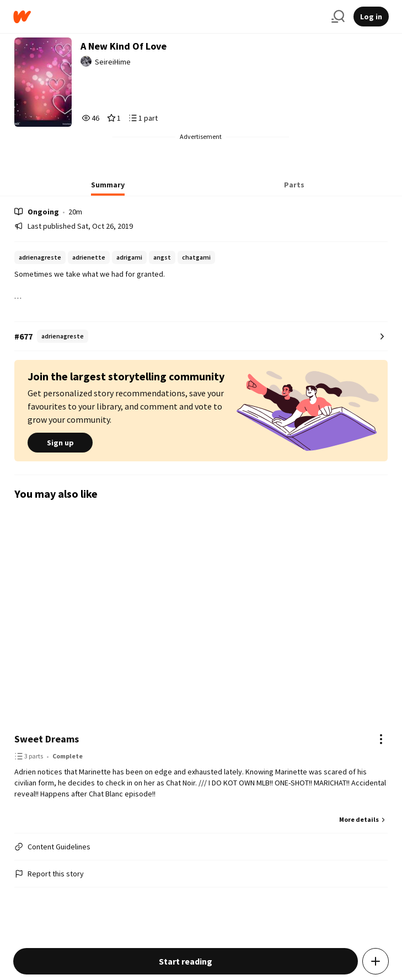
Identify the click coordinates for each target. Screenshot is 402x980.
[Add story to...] (376, 961)
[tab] (108, 188)
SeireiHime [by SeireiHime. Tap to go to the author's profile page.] (113, 62)
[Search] (338, 17)
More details (363, 819)
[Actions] (381, 739)
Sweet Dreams (47, 739)
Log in (371, 17)
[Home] (168, 17)
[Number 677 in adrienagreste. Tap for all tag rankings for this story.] (201, 336)
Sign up (60, 443)
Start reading (186, 961)
